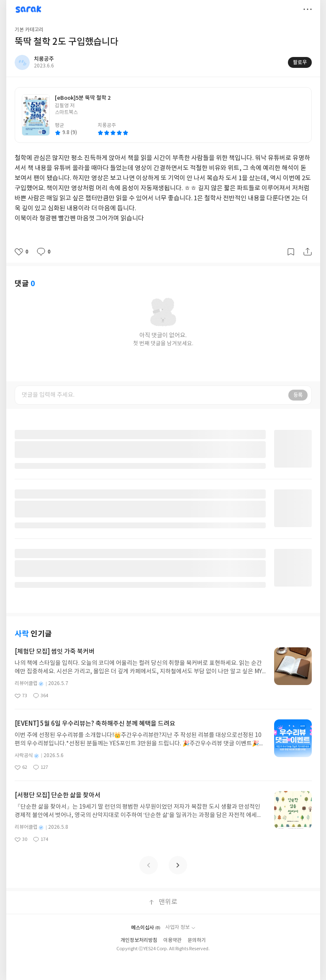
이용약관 (172, 940)
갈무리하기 (291, 252)
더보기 (308, 9)
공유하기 (308, 252)
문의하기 (197, 940)
